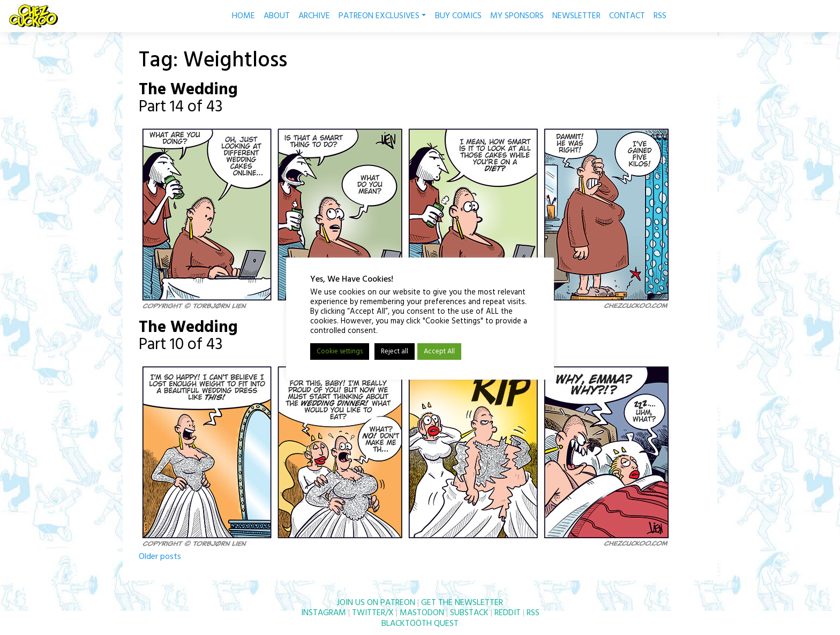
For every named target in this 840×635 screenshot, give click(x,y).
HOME (243, 16)
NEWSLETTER (576, 16)
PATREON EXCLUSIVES (382, 16)
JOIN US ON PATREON (376, 603)
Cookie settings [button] (340, 351)
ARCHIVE (314, 16)
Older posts (160, 557)
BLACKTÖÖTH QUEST (420, 624)
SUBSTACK (469, 613)
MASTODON (422, 613)
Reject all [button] (395, 351)
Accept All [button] (439, 351)
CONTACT (627, 16)
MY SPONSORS (517, 16)
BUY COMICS (458, 16)
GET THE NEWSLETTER (462, 603)
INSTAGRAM (324, 613)
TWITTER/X (373, 613)
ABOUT (277, 16)
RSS (660, 16)
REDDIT (508, 613)
